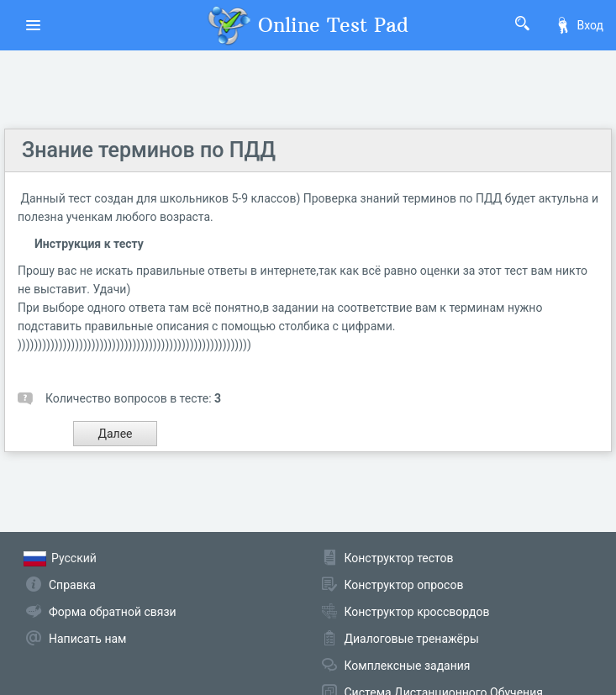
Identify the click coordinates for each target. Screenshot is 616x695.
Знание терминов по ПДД (149, 150)
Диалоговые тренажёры (412, 639)
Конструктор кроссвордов (417, 612)
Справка (72, 585)
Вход (579, 25)
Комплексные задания (408, 666)
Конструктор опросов (404, 585)
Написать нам (87, 639)
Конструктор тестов (399, 558)
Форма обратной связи (113, 612)
